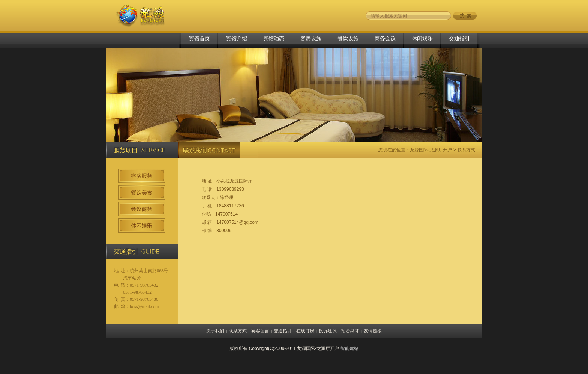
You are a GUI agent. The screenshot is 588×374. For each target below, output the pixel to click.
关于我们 (215, 331)
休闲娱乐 (422, 38)
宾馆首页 (199, 38)
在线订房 (305, 331)
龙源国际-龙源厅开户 (431, 150)
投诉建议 (328, 331)
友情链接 (373, 331)
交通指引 (459, 38)
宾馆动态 (274, 38)
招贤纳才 (350, 331)
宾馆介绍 (237, 38)
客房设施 (311, 38)
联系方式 (238, 331)
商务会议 (385, 38)
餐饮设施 (348, 38)
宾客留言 (260, 331)
